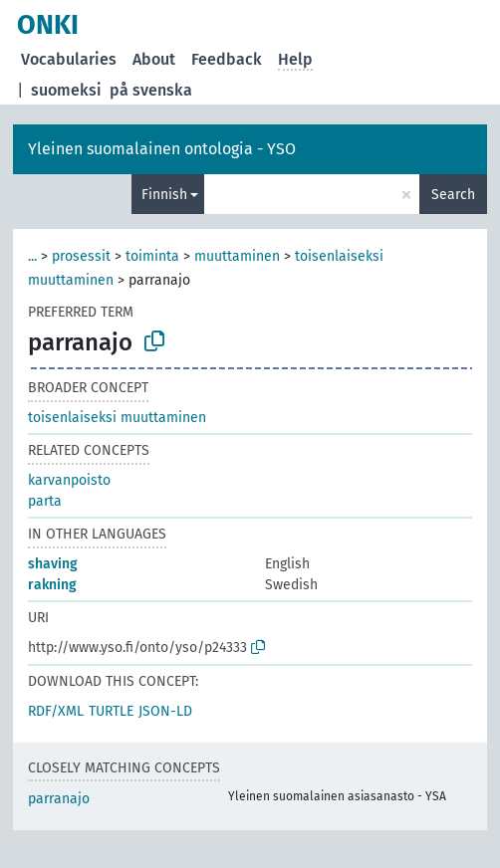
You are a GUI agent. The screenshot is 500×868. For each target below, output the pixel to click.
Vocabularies (69, 59)
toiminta (152, 256)
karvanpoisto (69, 480)
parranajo (59, 799)
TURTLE (111, 711)
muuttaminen (237, 256)
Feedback (227, 59)
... (32, 256)
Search (453, 195)
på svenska (151, 90)
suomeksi (66, 90)
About (154, 59)
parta (45, 501)
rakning (52, 585)
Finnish (164, 195)
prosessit (81, 256)
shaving (53, 564)
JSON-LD (165, 711)
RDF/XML (56, 711)
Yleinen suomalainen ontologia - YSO (162, 149)
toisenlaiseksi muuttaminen (117, 418)
